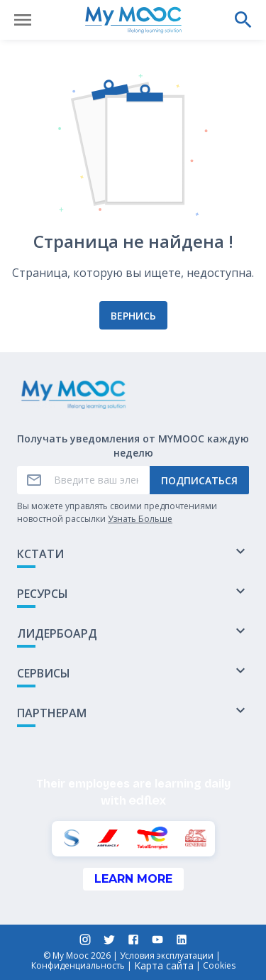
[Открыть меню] (23, 20)
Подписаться (199, 480)
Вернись (133, 316)
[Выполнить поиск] (243, 20)
